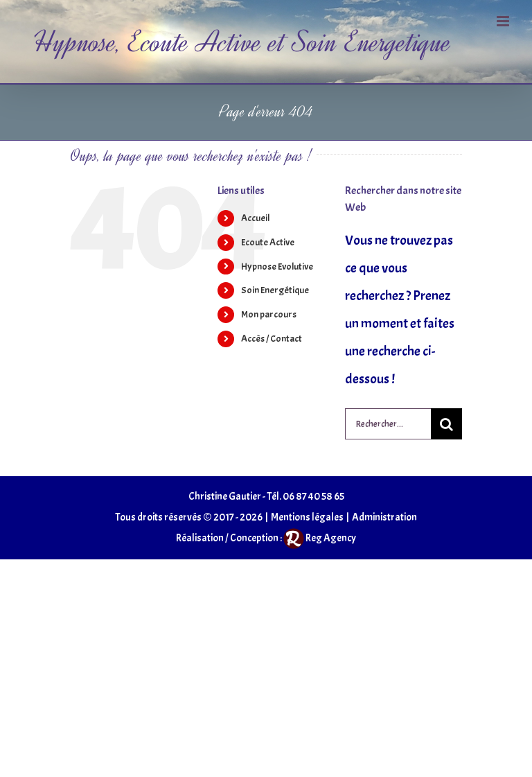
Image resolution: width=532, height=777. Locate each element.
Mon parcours (269, 314)
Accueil (255, 218)
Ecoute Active (268, 242)
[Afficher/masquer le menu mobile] (504, 21)
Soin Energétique (275, 290)
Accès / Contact (272, 339)
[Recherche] (446, 424)
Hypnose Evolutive (277, 267)
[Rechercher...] (388, 424)
